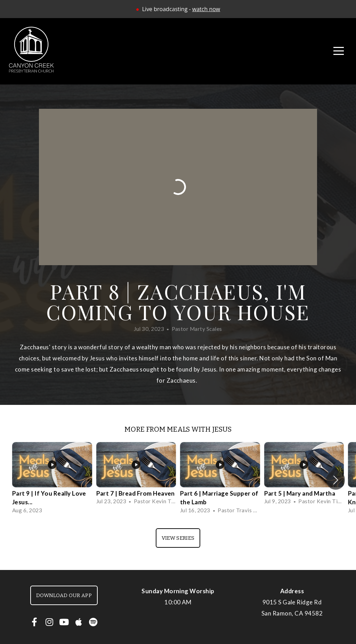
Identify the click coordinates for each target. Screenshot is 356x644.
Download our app (64, 595)
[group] (52, 480)
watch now (206, 9)
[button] (336, 480)
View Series (178, 538)
